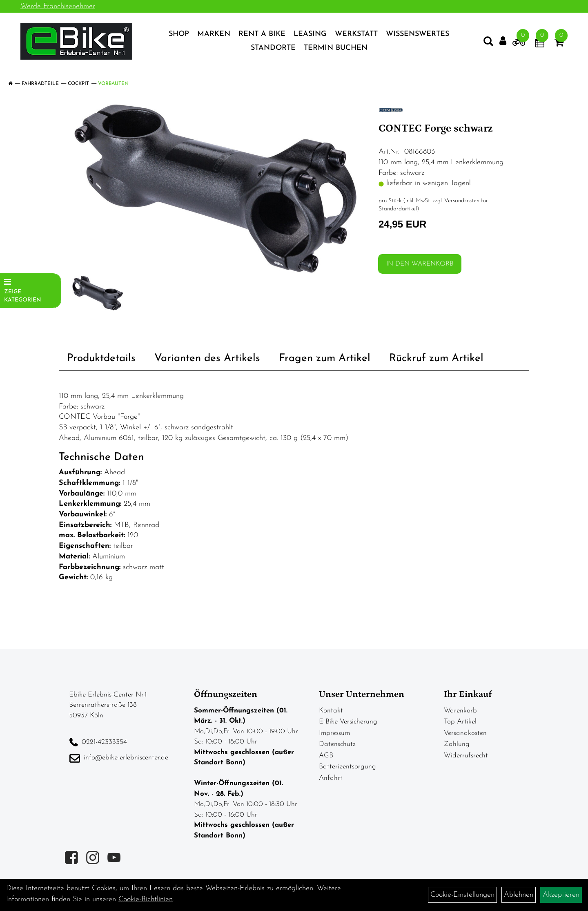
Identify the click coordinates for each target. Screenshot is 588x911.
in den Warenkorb (420, 264)
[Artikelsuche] (488, 43)
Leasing (310, 34)
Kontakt (331, 711)
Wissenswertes (418, 34)
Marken (214, 34)
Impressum (334, 733)
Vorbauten (113, 84)
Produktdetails (101, 358)
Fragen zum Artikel (325, 358)
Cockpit (78, 84)
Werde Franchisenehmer (58, 6)
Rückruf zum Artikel (436, 358)
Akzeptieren (561, 895)
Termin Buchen (336, 48)
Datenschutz (337, 744)
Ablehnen (519, 895)
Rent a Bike (262, 34)
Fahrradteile (40, 84)
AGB (326, 756)
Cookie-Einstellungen (462, 895)
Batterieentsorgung (347, 767)
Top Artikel (460, 722)
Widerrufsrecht (466, 756)
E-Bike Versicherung (348, 722)
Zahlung (457, 744)
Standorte (273, 48)
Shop (179, 34)
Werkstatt (356, 34)
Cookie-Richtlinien (146, 899)
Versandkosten (465, 733)
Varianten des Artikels (207, 358)
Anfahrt (331, 778)
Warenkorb (460, 711)
